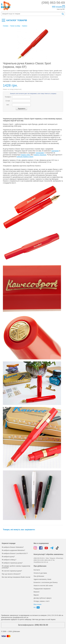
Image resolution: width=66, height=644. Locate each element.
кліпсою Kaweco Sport (25, 157)
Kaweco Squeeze (40, 155)
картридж (55, 151)
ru (35, 607)
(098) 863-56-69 (53, 3)
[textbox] (31, 14)
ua (38, 607)
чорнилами (40, 153)
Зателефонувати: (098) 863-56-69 (33, 625)
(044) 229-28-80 (53, 615)
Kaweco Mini (25, 155)
